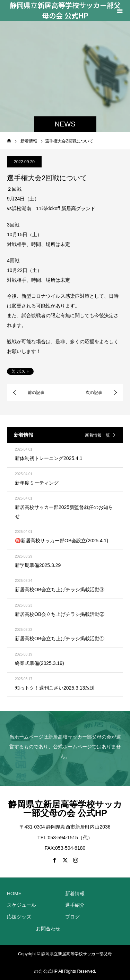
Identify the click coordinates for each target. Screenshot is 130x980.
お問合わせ (48, 929)
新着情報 (75, 893)
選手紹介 (75, 905)
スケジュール (21, 905)
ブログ (72, 917)
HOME (14, 893)
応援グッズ (19, 917)
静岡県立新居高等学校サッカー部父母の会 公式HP (65, 10)
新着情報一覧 (97, 435)
